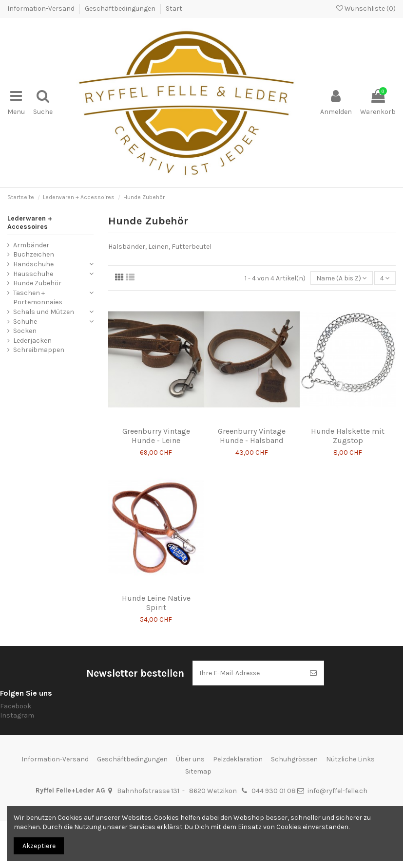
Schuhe (25, 321)
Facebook (16, 706)
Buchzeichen (34, 254)
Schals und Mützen (44, 311)
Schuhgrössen (294, 759)
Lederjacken (32, 340)
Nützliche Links (350, 759)
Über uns (190, 759)
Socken (25, 330)
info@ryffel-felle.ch (337, 791)
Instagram (17, 715)
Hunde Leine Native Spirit (156, 602)
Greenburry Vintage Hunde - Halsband (252, 435)
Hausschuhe (33, 273)
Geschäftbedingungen (121, 9)
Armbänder (31, 245)
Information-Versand (42, 9)
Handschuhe (33, 264)
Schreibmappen (39, 349)
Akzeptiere (39, 846)
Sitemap (198, 771)
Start (174, 9)
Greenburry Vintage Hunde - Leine (156, 435)
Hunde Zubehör (37, 283)
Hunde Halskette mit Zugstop (348, 435)
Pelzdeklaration (238, 759)
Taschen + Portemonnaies (38, 297)
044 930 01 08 (274, 791)
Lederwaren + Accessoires (30, 222)
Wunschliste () (366, 9)
